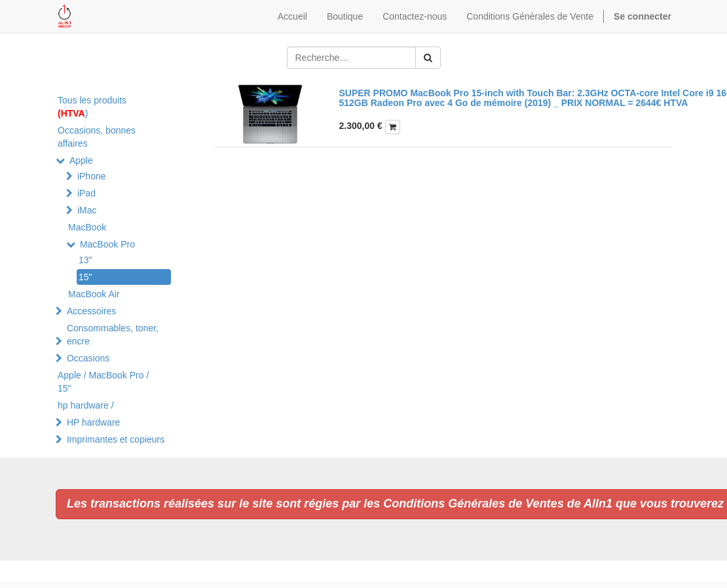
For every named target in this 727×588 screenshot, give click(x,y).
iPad (86, 193)
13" (85, 260)
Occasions (88, 358)
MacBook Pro (107, 244)
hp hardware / (86, 405)
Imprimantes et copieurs (116, 439)
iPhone (92, 176)
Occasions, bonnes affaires (97, 137)
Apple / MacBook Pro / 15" (103, 382)
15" (85, 277)
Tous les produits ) (92, 107)
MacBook (87, 227)
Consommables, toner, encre (113, 335)
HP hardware (93, 422)
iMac (87, 210)
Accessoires (91, 311)
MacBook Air (94, 294)
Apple (81, 160)
